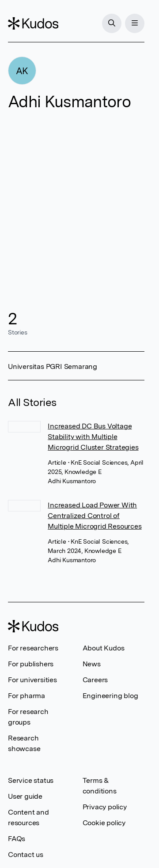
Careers (95, 680)
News (92, 664)
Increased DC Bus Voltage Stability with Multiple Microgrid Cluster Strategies (93, 437)
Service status (31, 780)
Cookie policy (104, 823)
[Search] (112, 23)
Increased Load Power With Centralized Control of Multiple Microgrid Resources (95, 516)
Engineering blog (110, 696)
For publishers (31, 664)
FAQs (17, 839)
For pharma (26, 696)
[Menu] (135, 23)
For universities (32, 680)
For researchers (33, 648)
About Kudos (104, 648)
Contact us (26, 855)
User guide (25, 796)
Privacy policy (105, 807)
